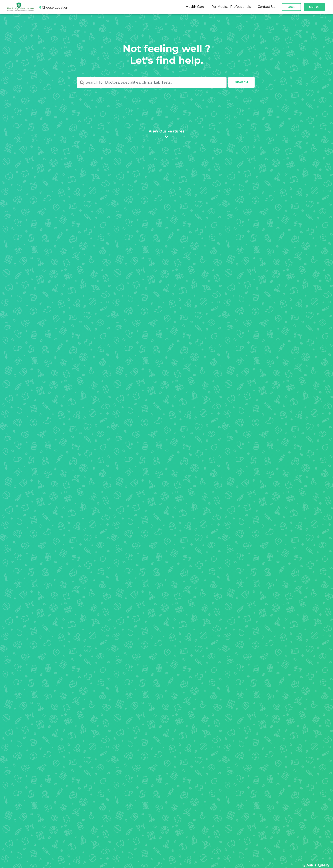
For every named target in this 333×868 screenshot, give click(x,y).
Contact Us (266, 8)
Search (241, 82)
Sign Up (314, 8)
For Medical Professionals (231, 8)
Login (291, 8)
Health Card (195, 8)
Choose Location (54, 8)
